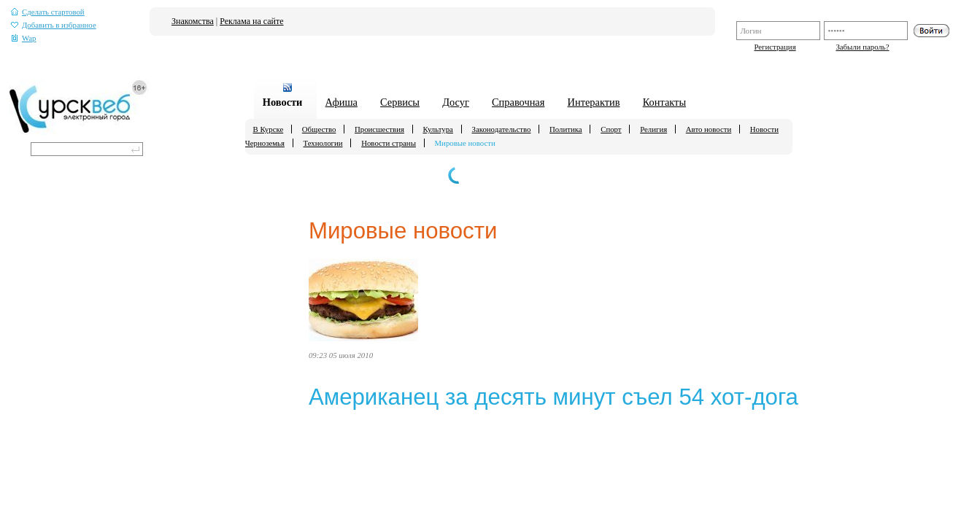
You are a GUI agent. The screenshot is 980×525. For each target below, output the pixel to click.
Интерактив (594, 102)
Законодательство (501, 129)
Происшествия (379, 129)
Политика (566, 129)
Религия (653, 129)
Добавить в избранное (54, 25)
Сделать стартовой (48, 12)
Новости (283, 102)
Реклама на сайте (251, 21)
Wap (24, 38)
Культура (438, 129)
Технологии (323, 143)
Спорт (611, 129)
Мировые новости (465, 143)
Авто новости (709, 129)
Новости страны (389, 143)
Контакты (664, 102)
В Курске (269, 129)
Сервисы (400, 102)
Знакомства (193, 21)
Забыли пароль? (862, 47)
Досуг (456, 102)
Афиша (342, 102)
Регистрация (775, 47)
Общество (319, 129)
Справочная (518, 102)
